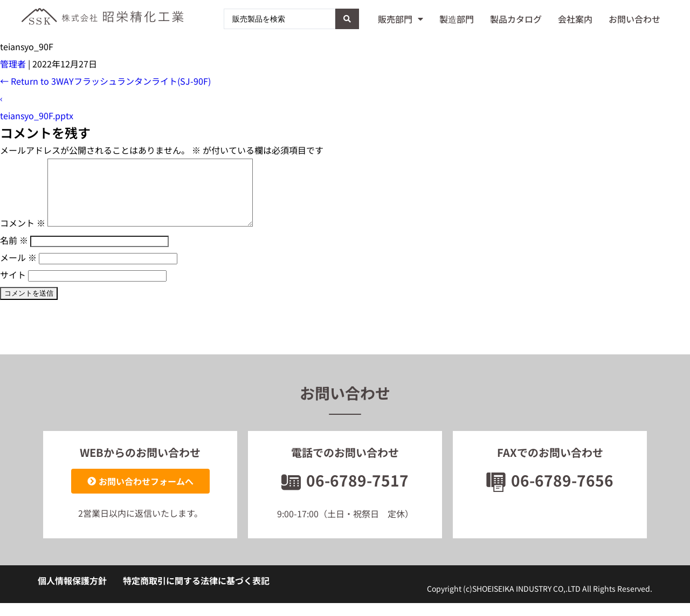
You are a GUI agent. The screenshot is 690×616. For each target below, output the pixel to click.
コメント (23, 236)
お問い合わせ (634, 19)
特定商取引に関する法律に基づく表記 (196, 593)
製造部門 (457, 19)
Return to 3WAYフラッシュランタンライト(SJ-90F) (105, 81)
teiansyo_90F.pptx (37, 115)
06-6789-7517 (345, 493)
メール (18, 270)
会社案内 (575, 19)
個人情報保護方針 (72, 593)
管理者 (13, 64)
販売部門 (401, 19)
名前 (14, 253)
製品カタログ (516, 19)
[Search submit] (347, 19)
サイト (13, 288)
